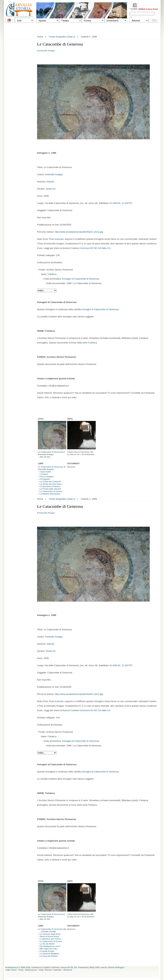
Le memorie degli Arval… (51, 934)
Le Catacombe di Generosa (50, 452)
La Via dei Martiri (47, 944)
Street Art (51, 189)
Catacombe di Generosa (78, 452)
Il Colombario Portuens (50, 486)
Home (40, 37)
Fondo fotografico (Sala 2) (62, 37)
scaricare (59, 239)
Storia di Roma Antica (49, 936)
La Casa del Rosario (49, 956)
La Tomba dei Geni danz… (52, 484)
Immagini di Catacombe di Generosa (81, 279)
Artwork (50, 182)
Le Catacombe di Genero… (52, 491)
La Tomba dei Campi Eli (50, 482)
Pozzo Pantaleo (47, 477)
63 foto (47, 457)
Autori (14, 970)
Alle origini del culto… (49, 949)
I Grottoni (44, 474)
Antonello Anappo (47, 51)
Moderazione (31, 970)
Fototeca (52, 274)
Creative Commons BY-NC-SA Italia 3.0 (90, 248)
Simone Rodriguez (116, 967)
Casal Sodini (45, 472)
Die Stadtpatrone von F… (51, 946)
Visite (41, 970)
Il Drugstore (45, 479)
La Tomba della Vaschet (50, 489)
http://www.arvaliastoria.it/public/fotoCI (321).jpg (79, 232)
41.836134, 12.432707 (121, 203)
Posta (21, 970)
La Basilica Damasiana (50, 494)
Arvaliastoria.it (12, 967)
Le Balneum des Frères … (51, 939)
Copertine (57, 970)
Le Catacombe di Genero (51, 941)
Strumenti (68, 970)
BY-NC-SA (72, 967)
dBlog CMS (94, 967)
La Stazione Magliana (49, 954)
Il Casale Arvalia (47, 951)
